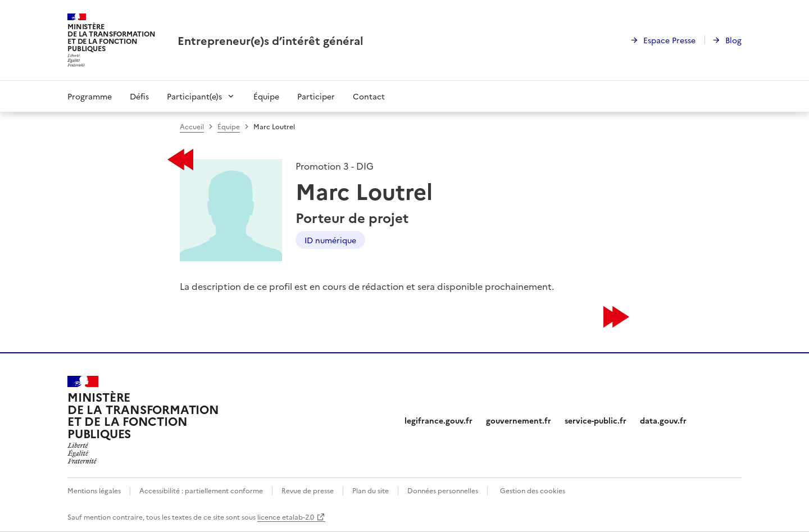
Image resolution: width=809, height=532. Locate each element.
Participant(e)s (194, 96)
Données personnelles (443, 490)
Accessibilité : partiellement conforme (201, 490)
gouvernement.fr (519, 420)
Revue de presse (308, 490)
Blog (733, 40)
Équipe (266, 96)
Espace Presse (669, 40)
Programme (90, 96)
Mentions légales (94, 490)
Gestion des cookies (533, 490)
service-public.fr (596, 420)
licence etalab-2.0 (286, 517)
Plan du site (371, 490)
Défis (139, 96)
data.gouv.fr (663, 420)
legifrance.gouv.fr (438, 420)
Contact (369, 96)
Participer (316, 96)
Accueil (192, 126)
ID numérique (330, 240)
